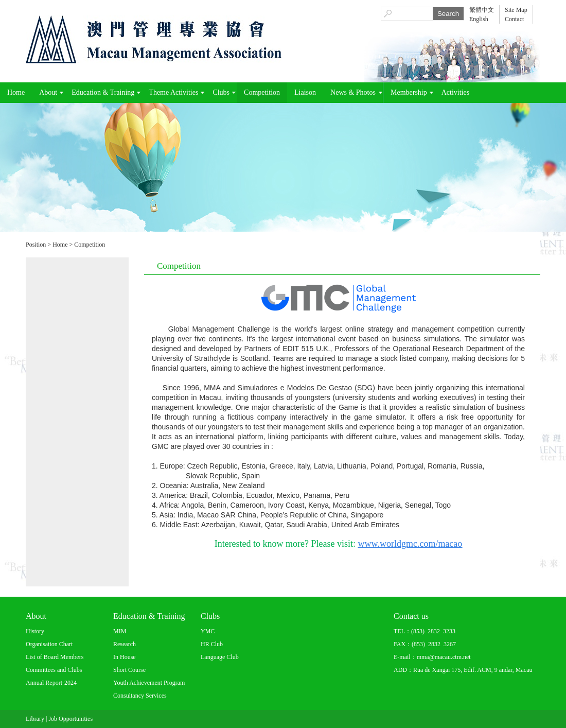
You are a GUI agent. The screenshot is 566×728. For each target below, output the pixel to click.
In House (125, 657)
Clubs (221, 92)
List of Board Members (55, 657)
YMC (208, 631)
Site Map (516, 10)
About (48, 92)
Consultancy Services (140, 696)
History (35, 631)
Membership (409, 92)
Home (16, 92)
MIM (120, 631)
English (479, 19)
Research (125, 644)
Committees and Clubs (54, 670)
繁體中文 (482, 10)
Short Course (129, 670)
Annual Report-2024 (51, 683)
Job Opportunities (70, 719)
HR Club (212, 644)
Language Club (220, 657)
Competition (262, 92)
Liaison (305, 92)
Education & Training (103, 92)
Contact (514, 19)
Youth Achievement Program (149, 683)
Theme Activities (173, 92)
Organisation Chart (49, 644)
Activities (455, 92)
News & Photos (353, 92)
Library (35, 719)
